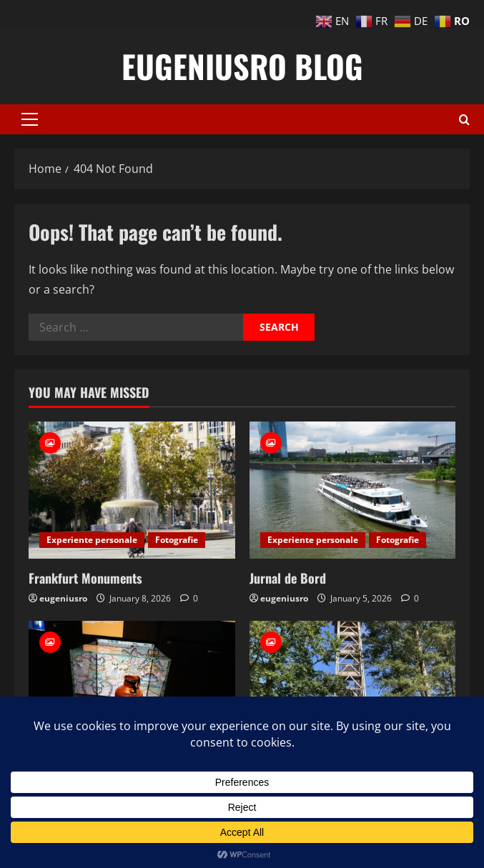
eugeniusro (63, 598)
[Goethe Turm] (353, 689)
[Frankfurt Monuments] (132, 490)
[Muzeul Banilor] (132, 689)
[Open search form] (464, 120)
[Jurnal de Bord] (353, 490)
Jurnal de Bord (288, 578)
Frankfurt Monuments (85, 578)
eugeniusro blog (242, 66)
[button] (30, 119)
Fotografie (177, 540)
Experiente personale (92, 540)
